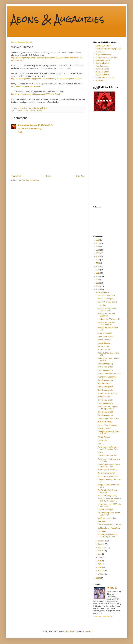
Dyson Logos (23, 125)
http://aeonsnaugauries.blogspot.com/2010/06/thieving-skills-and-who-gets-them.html (46, 79)
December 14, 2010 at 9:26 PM (41, 125)
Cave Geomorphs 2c (105, 403)
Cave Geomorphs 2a (105, 415)
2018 (98, 263)
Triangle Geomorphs (105, 510)
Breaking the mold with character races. (106, 324)
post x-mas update (105, 333)
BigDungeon (100, 52)
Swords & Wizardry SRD (105, 78)
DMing (26, 111)
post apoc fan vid (104, 428)
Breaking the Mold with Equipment (106, 315)
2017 (98, 266)
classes (20, 111)
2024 (98, 247)
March (101, 567)
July (100, 554)
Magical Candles (104, 350)
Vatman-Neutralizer (105, 422)
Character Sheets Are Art (107, 456)
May (100, 561)
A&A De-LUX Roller (103, 46)
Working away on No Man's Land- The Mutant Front (108, 448)
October (101, 544)
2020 (98, 260)
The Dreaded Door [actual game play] (107, 491)
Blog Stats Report (104, 383)
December (102, 292)
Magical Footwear (104, 340)
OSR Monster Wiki (103, 75)
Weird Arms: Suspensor (107, 299)
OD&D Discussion (102, 72)
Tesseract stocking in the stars (109, 374)
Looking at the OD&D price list (109, 319)
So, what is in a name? (106, 473)
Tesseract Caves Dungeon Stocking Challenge (108, 408)
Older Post (80, 176)
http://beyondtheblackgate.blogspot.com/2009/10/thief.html (36, 94)
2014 (98, 276)
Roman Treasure (104, 397)
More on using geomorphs (107, 476)
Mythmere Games (102, 69)
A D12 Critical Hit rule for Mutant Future (107, 310)
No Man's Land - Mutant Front (109, 528)
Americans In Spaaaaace (107, 377)
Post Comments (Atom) (30, 180)
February (102, 571)
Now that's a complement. (107, 302)
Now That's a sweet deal (107, 518)
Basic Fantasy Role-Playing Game (108, 49)
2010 (98, 290)
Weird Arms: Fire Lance (106, 295)
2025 (98, 243)
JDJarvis (113, 588)
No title (100, 452)
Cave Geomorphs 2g (105, 380)
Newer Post (16, 176)
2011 (98, 286)
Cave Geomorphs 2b (105, 412)
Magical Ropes (103, 346)
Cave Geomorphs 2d (105, 400)
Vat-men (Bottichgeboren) (107, 496)
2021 (98, 256)
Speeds (101, 444)
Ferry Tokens (103, 440)
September (102, 548)
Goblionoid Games (103, 60)
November (102, 541)
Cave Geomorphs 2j (105, 364)
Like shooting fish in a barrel (108, 419)
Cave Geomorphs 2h (105, 370)
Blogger (88, 631)
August (101, 551)
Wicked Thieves (104, 437)
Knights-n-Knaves (102, 63)
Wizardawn (100, 80)
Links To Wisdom (102, 66)
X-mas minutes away (105, 337)
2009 (98, 578)
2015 (98, 273)
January (101, 574)
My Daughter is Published (107, 470)
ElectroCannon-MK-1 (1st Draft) (110, 525)
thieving (39, 111)
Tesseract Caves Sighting (107, 393)
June (100, 557)
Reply (20, 132)
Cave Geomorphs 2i (105, 367)
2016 (98, 270)
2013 (98, 280)
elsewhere (32, 111)
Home (49, 176)
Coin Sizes (102, 531)
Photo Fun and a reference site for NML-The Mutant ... (109, 500)
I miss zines (102, 305)
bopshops (71, 631)
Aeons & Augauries (58, 19)
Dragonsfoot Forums (103, 55)
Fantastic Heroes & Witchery (106, 57)
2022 (98, 253)
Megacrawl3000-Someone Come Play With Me (108, 536)
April (100, 564)
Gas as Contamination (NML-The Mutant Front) (109, 465)
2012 (98, 283)
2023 (98, 250)
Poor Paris (102, 521)
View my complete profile (103, 616)
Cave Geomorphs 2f (105, 387)
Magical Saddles (104, 343)
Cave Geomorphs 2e (105, 390)
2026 (98, 240)
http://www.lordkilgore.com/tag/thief (26, 86)
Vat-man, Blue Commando (108, 425)
